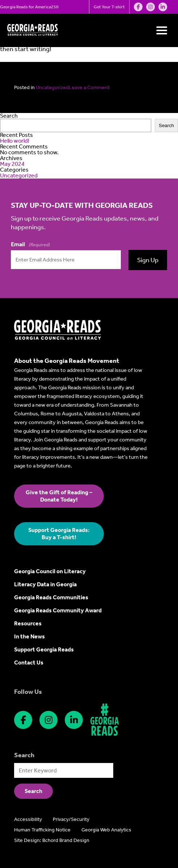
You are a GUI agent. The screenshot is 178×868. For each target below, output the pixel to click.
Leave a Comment (89, 87)
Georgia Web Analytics (106, 830)
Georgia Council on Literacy (50, 571)
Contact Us (29, 662)
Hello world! (15, 141)
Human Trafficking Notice (42, 830)
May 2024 (12, 164)
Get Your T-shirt (109, 7)
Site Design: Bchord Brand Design (52, 840)
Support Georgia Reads (44, 649)
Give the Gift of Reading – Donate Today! (59, 496)
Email (30, 244)
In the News (29, 636)
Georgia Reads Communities (51, 597)
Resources (28, 623)
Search (9, 116)
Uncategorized (52, 87)
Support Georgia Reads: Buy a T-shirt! (59, 534)
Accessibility (28, 819)
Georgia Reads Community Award (58, 610)
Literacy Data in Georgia (45, 584)
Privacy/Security (71, 819)
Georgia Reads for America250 (29, 7)
